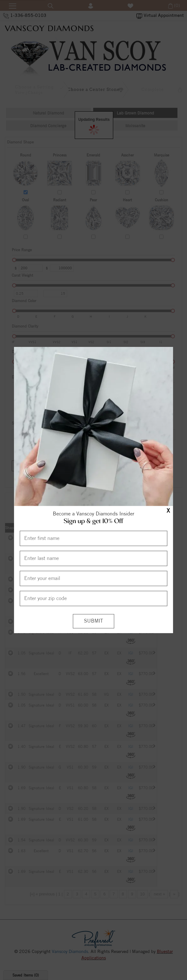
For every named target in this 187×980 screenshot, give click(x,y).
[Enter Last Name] (94, 558)
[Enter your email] (94, 578)
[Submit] (93, 621)
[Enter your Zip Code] (94, 598)
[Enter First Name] (94, 538)
